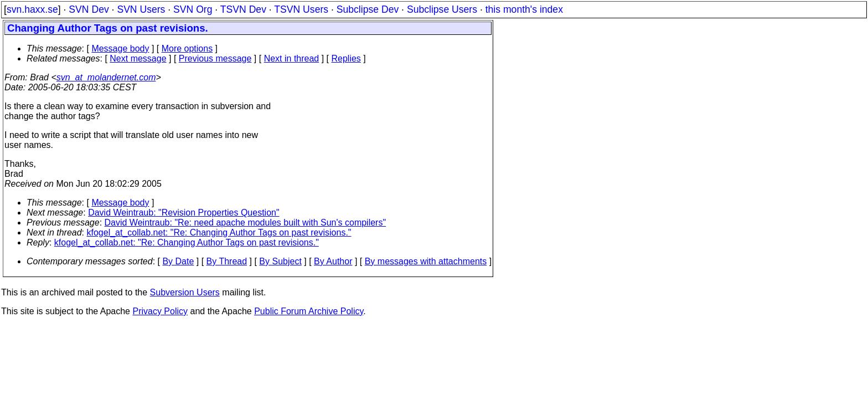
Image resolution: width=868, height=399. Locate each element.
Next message (138, 58)
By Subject (280, 261)
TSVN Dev (243, 9)
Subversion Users (185, 292)
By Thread (227, 261)
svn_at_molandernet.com (106, 77)
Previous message (215, 58)
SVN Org (193, 9)
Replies (346, 58)
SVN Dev (89, 9)
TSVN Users (301, 9)
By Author (333, 261)
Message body (120, 48)
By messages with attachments (426, 261)
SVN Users (141, 9)
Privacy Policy (160, 311)
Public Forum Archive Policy (309, 311)
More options (187, 48)
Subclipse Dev (368, 9)
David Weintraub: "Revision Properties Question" (184, 213)
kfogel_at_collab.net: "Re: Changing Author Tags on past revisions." (219, 232)
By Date (178, 261)
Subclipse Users (442, 9)
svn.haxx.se (32, 9)
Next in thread (292, 58)
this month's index (524, 9)
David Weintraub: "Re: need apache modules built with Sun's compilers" (246, 222)
